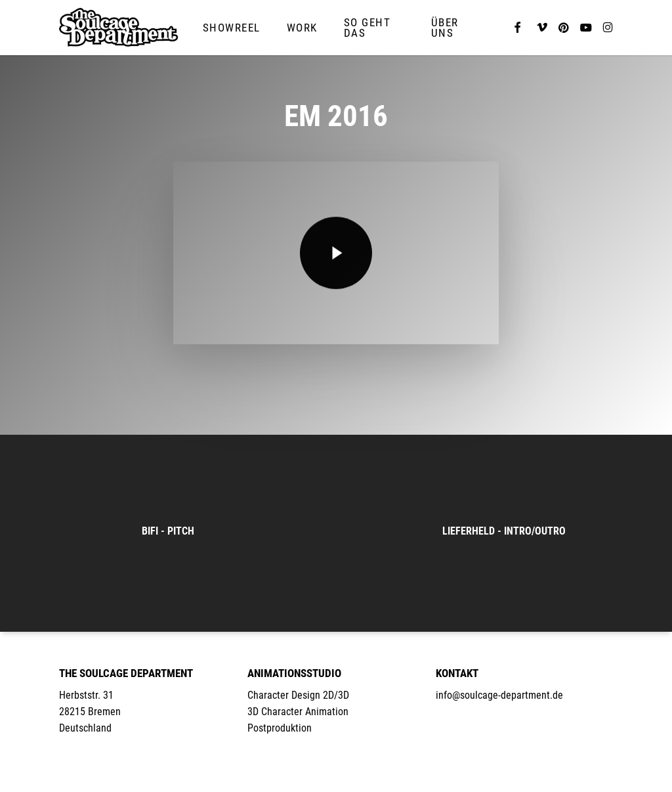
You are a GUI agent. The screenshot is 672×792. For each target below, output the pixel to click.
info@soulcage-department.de (499, 695)
